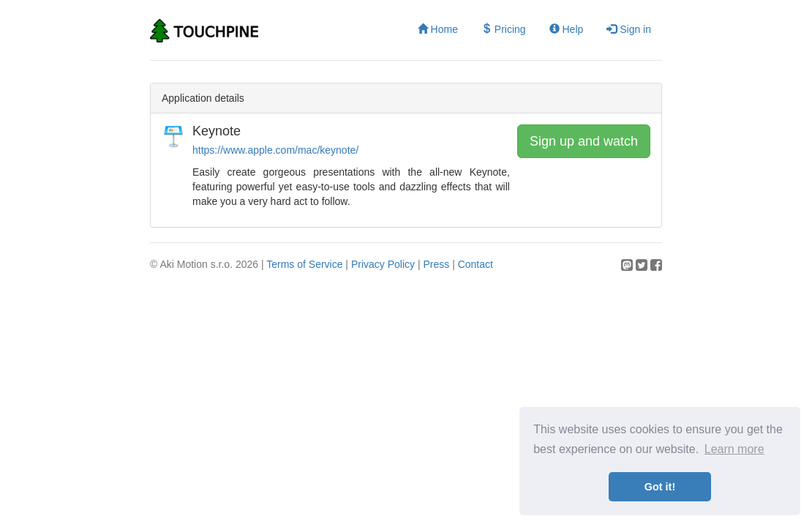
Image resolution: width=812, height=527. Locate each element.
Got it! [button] (660, 487)
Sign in (629, 29)
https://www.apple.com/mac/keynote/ (275, 150)
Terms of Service (304, 264)
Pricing (504, 29)
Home (438, 29)
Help (567, 29)
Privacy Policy (383, 264)
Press (436, 264)
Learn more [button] (734, 449)
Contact (475, 264)
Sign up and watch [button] (584, 141)
